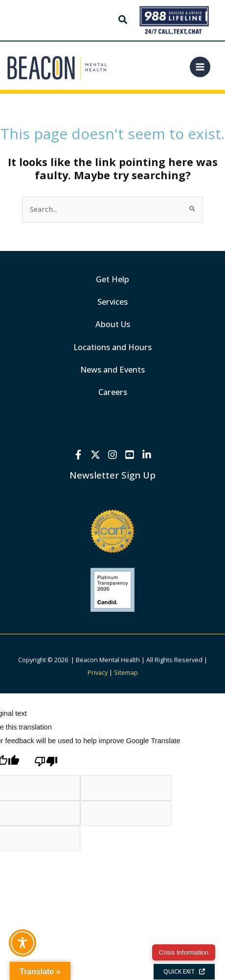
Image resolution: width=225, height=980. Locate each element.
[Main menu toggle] (200, 67)
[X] (95, 455)
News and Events (112, 369)
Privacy (98, 672)
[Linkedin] (147, 455)
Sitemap (126, 672)
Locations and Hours (112, 347)
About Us (113, 324)
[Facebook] (78, 455)
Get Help (112, 279)
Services (112, 302)
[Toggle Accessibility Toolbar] (22, 943)
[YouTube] (130, 455)
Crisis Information (184, 952)
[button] (123, 21)
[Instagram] (112, 455)
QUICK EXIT (184, 971)
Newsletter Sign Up (112, 475)
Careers (113, 392)
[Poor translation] (46, 761)
